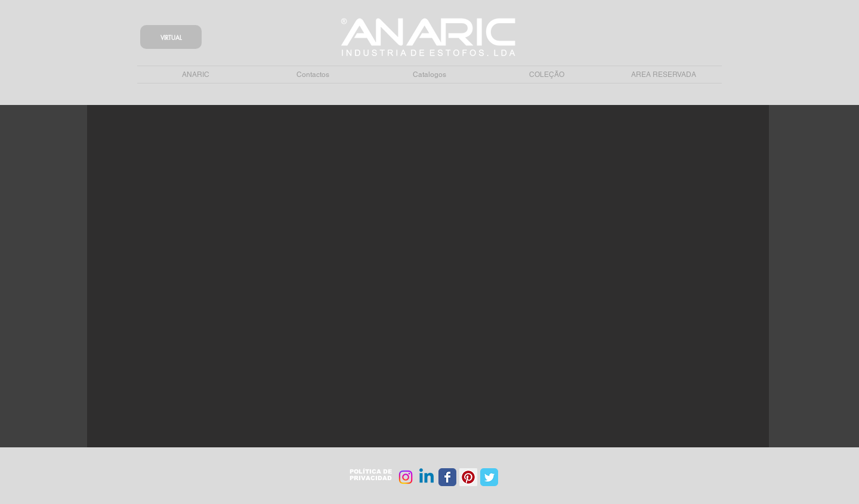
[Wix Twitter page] (489, 477)
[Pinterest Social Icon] (468, 477)
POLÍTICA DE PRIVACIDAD (371, 475)
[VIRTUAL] (171, 37)
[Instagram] (406, 477)
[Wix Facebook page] (447, 477)
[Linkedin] (427, 477)
